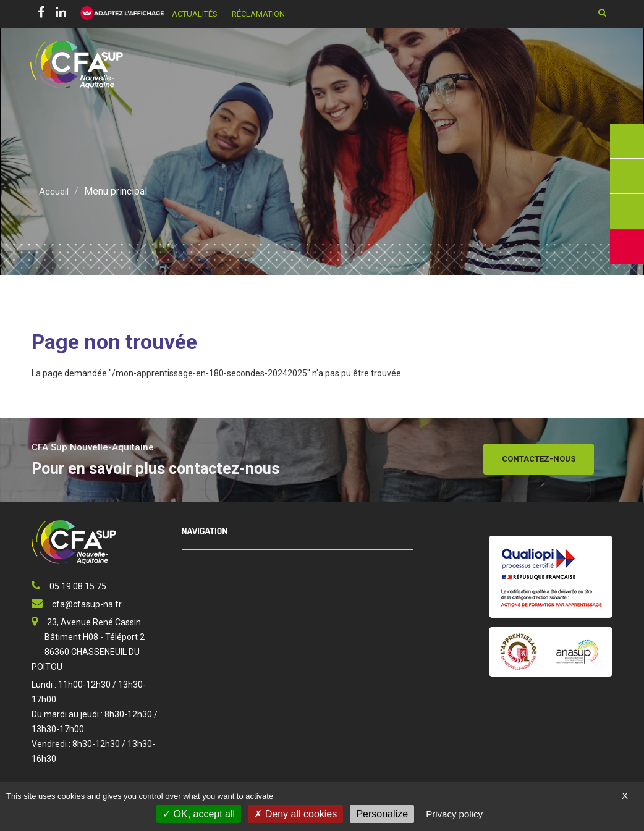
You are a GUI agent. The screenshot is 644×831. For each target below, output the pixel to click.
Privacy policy (454, 814)
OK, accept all (199, 814)
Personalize (382, 814)
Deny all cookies (295, 814)
